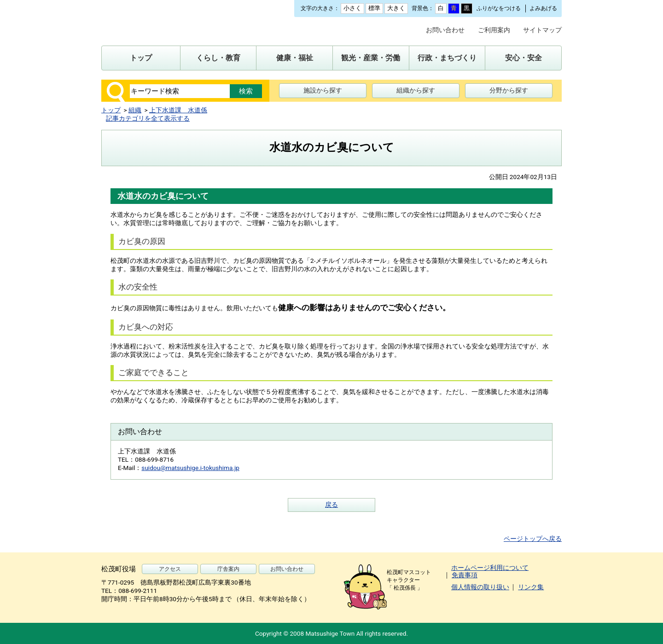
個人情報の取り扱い (480, 587)
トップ (111, 110)
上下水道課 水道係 (178, 110)
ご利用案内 (494, 30)
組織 (135, 110)
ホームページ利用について (490, 568)
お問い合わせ (445, 30)
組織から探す (416, 90)
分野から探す (509, 90)
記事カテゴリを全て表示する (148, 118)
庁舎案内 (228, 569)
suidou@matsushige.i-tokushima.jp (190, 468)
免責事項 (465, 575)
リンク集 (531, 587)
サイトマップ (542, 30)
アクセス (170, 569)
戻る (331, 505)
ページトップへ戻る (533, 539)
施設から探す (323, 90)
